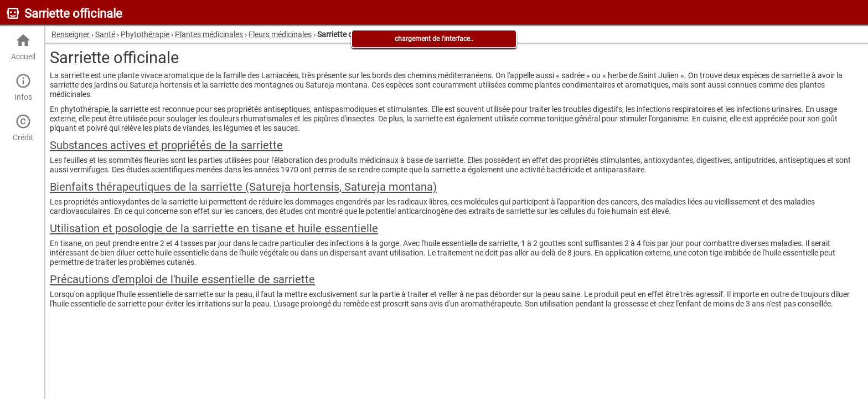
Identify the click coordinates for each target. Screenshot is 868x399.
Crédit (23, 128)
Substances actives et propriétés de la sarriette (166, 145)
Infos (23, 87)
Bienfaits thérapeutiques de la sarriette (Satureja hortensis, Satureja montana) (243, 187)
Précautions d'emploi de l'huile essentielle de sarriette (182, 279)
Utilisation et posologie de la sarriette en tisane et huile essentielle (214, 228)
